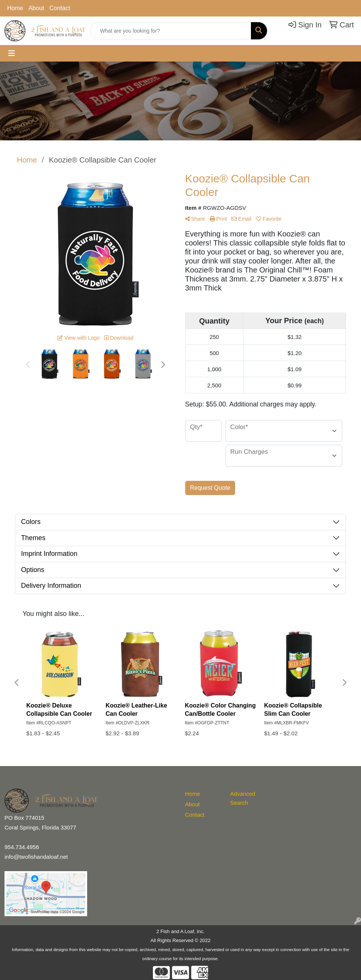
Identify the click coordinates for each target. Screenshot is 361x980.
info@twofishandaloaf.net (36, 857)
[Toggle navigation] (12, 53)
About (36, 8)
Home (15, 8)
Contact (60, 8)
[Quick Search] (171, 31)
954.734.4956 (22, 847)
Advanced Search (243, 798)
